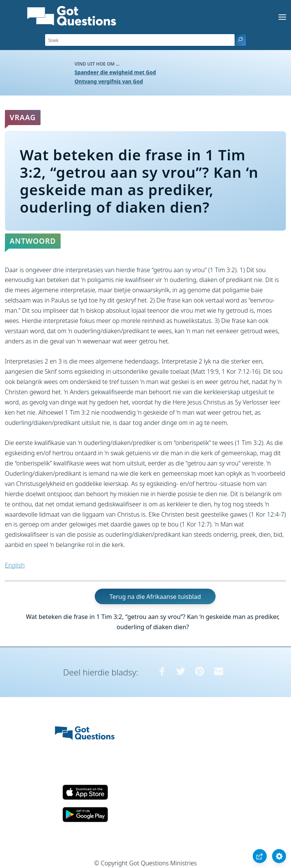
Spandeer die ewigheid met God (115, 72)
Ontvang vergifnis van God (109, 81)
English (15, 565)
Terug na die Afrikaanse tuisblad (155, 597)
